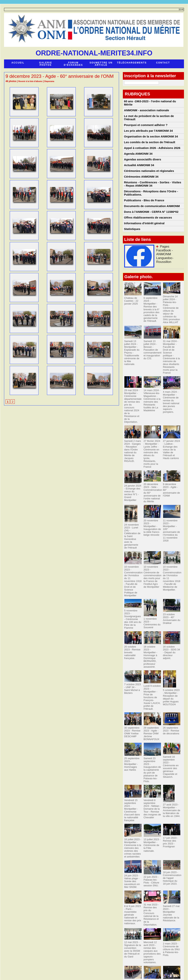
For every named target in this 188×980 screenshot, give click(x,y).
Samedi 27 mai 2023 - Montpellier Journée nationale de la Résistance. (171, 882)
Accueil (18, 63)
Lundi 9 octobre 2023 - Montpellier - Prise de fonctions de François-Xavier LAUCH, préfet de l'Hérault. (152, 681)
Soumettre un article (101, 64)
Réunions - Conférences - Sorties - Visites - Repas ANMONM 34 (152, 199)
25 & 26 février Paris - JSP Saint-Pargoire (132, 946)
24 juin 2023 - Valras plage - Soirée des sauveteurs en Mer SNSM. (131, 851)
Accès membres (94, 969)
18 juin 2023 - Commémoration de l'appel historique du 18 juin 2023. (171, 848)
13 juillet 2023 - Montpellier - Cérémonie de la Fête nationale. (152, 815)
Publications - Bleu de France (144, 217)
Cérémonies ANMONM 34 (141, 190)
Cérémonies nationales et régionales (148, 183)
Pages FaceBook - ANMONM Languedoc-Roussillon (169, 275)
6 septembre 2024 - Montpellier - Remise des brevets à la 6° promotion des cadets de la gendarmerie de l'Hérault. (152, 333)
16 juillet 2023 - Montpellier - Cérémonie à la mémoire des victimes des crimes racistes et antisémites (132, 819)
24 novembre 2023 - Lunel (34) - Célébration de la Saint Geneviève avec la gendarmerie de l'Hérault (133, 534)
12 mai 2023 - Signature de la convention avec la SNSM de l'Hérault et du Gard (133, 916)
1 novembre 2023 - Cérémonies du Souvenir (151, 614)
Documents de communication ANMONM (151, 224)
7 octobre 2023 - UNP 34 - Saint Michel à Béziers (133, 673)
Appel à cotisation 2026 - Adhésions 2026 (151, 155)
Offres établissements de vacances (147, 239)
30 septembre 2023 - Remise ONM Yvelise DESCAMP (132, 713)
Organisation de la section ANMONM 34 (150, 141)
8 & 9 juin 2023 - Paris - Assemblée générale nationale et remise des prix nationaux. (133, 883)
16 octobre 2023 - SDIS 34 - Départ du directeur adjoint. (171, 640)
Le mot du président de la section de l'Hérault (148, 118)
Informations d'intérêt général (144, 246)
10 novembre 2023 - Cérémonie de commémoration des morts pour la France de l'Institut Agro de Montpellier (152, 572)
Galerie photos (46, 64)
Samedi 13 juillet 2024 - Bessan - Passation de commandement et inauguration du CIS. (152, 369)
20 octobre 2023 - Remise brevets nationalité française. (133, 640)
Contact (163, 63)
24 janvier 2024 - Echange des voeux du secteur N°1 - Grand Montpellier (133, 494)
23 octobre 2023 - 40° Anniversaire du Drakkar (171, 609)
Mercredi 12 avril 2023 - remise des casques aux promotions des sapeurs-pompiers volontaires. (152, 917)
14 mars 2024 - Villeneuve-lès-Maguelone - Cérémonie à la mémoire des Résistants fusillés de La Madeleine (151, 413)
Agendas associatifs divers (142, 169)
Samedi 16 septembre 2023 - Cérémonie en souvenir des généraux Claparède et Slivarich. (171, 745)
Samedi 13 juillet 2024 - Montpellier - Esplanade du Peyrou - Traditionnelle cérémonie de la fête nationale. (133, 372)
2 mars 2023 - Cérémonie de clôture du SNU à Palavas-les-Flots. (171, 916)
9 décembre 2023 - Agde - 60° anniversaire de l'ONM (171, 490)
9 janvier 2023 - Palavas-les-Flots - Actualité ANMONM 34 (171, 948)
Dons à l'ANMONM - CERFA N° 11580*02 (150, 232)
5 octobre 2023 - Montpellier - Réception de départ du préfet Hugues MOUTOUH (171, 682)
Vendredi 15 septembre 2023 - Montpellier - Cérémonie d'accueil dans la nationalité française (133, 784)
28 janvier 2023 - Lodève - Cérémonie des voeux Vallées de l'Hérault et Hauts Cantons (152, 950)
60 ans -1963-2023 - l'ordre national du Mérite (153, 102)
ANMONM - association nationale (146, 109)
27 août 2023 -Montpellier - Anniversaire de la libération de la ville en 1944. (172, 786)
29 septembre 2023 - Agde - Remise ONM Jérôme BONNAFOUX (151, 714)
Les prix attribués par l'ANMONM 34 (148, 133)
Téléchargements (132, 63)
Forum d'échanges (73, 64)
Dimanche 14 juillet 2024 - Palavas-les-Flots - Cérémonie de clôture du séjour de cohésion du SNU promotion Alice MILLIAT (171, 332)
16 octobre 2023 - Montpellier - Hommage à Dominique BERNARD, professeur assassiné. (152, 644)
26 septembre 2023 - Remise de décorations (170, 712)
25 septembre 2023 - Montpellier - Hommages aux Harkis (132, 744)
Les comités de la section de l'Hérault (149, 148)
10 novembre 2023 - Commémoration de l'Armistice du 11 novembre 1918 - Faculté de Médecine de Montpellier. (171, 572)
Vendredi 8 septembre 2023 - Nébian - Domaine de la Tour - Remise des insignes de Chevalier (152, 784)
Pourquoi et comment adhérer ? (145, 126)
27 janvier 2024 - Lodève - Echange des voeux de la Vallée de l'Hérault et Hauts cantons (171, 455)
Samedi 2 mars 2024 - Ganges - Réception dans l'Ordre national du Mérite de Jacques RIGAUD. (133, 455)
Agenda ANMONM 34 (138, 162)
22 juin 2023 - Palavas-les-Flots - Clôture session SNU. (151, 851)
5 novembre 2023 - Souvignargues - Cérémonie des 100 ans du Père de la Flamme (133, 608)
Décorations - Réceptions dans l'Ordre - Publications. (150, 209)
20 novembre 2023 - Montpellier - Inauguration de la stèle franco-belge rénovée (151, 527)
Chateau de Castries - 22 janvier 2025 (131, 325)
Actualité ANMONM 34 (139, 176)
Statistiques (132, 253)
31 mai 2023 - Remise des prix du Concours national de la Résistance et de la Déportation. (152, 881)
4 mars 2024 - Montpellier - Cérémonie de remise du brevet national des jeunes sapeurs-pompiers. (171, 414)
